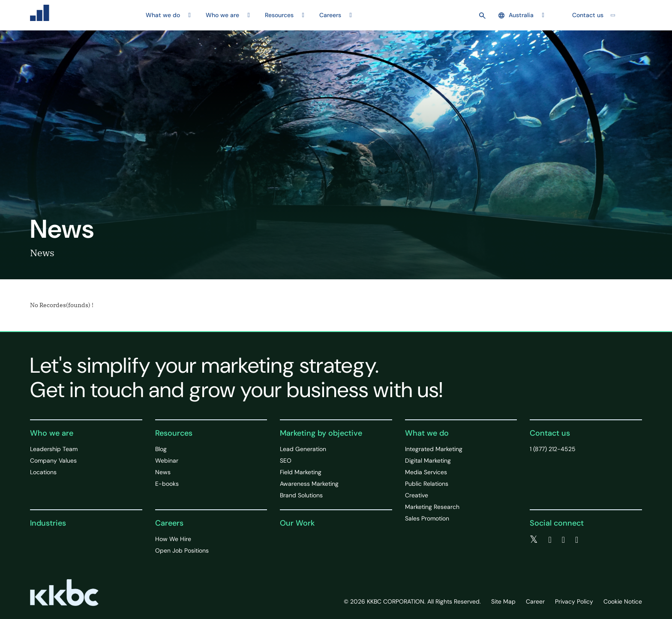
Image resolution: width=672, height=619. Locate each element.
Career (535, 601)
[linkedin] (563, 540)
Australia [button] (516, 15)
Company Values (53, 461)
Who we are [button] (222, 15)
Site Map (503, 601)
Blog (161, 449)
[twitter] (534, 540)
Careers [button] (330, 15)
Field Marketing (301, 472)
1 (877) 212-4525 (553, 449)
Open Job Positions (182, 550)
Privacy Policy (574, 601)
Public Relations (427, 484)
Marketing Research (432, 507)
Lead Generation (303, 449)
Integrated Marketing (434, 449)
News (163, 472)
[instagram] (577, 540)
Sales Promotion (427, 518)
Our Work (297, 523)
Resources (174, 433)
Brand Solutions (301, 495)
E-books (167, 484)
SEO (286, 461)
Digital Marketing (428, 461)
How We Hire (173, 539)
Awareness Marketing (309, 484)
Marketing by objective (321, 433)
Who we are (52, 433)
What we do (427, 433)
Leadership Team (54, 449)
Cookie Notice (623, 601)
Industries (48, 523)
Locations (43, 472)
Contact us (588, 15)
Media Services (426, 472)
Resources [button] (279, 15)
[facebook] (550, 540)
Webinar (167, 461)
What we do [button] (163, 15)
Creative (417, 495)
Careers (169, 523)
